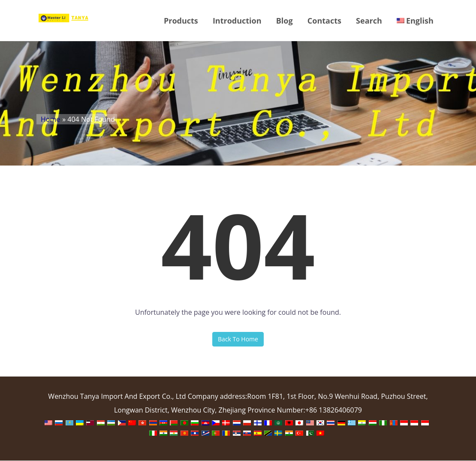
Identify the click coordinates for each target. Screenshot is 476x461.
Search (369, 21)
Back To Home (238, 339)
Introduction (237, 21)
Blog (284, 21)
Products (181, 21)
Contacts (324, 21)
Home (50, 120)
